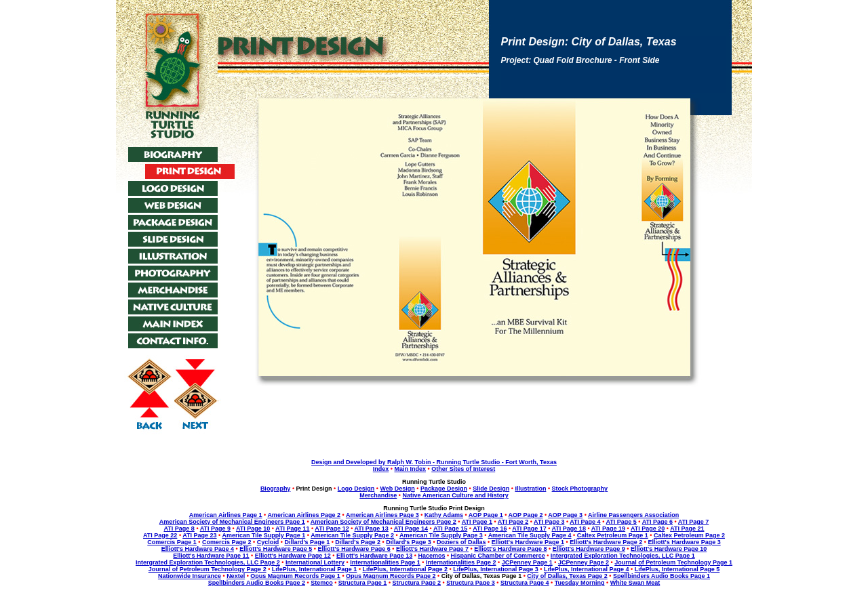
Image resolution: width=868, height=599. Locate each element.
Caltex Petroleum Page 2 (689, 535)
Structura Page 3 (471, 583)
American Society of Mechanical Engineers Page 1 (232, 522)
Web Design (397, 489)
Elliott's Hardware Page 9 (589, 549)
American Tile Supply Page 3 (441, 535)
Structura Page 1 (363, 583)
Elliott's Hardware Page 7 (432, 549)
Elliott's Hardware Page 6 (354, 549)
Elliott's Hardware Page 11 (211, 556)
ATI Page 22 (160, 535)
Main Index (410, 469)
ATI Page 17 (529, 529)
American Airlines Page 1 (226, 515)
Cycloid (268, 542)
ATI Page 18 (569, 529)
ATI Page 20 (648, 529)
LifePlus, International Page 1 (315, 569)
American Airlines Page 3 (382, 515)
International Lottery (315, 562)
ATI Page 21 (687, 529)
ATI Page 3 (549, 522)
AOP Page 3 (565, 515)
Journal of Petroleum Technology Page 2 (208, 569)
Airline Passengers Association (633, 515)
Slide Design (491, 489)
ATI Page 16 (490, 529)
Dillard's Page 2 (358, 542)
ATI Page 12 (332, 529)
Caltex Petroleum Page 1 (613, 535)
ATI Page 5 (621, 522)
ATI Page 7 (693, 522)
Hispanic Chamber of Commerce (498, 556)
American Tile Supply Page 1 (263, 535)
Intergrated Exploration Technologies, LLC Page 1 (623, 556)
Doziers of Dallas (461, 542)
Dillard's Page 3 (409, 542)
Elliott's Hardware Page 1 (528, 542)
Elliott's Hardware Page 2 (606, 542)
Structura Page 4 (525, 583)
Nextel (236, 576)
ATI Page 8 (179, 529)
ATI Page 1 (477, 522)
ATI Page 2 (513, 522)
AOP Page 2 (526, 515)
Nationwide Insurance (190, 576)
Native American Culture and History (456, 495)
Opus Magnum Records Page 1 (295, 576)
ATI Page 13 (372, 529)
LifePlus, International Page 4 (587, 569)
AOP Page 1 (486, 515)
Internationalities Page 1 (385, 562)
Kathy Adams (444, 515)
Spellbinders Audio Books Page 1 (662, 576)
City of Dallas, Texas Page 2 (567, 576)
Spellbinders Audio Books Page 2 (257, 583)
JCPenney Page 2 (584, 562)
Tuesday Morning (580, 583)
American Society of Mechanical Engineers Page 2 (383, 522)
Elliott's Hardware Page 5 (276, 549)
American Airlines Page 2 (304, 515)
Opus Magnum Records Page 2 (391, 576)
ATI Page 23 (199, 535)
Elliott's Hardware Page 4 (198, 549)
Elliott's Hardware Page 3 (685, 542)
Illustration (530, 489)
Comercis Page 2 (227, 542)
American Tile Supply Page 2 (352, 535)
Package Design (444, 489)
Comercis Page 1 (172, 542)
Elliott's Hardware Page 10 (669, 549)
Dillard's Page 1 (307, 542)
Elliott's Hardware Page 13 (374, 556)
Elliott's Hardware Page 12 (293, 556)
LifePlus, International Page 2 (406, 569)
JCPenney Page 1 (527, 562)
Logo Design (356, 489)
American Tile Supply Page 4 (530, 535)
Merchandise (378, 495)
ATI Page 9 (215, 529)
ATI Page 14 (411, 529)
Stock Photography (580, 489)
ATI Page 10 (253, 529)
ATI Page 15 (450, 529)
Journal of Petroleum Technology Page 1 (673, 562)
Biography (276, 489)
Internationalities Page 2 (461, 562)
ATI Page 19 (608, 529)
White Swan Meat (635, 583)
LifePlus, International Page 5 (677, 569)
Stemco (322, 583)
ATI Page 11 (292, 529)
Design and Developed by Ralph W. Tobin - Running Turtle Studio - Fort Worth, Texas (434, 462)
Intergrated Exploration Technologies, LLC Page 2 (208, 562)
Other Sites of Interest (463, 469)
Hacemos (431, 556)
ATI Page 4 (585, 522)
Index (381, 469)
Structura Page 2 (417, 583)
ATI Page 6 (657, 522)
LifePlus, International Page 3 (496, 569)
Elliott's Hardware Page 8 (510, 549)
